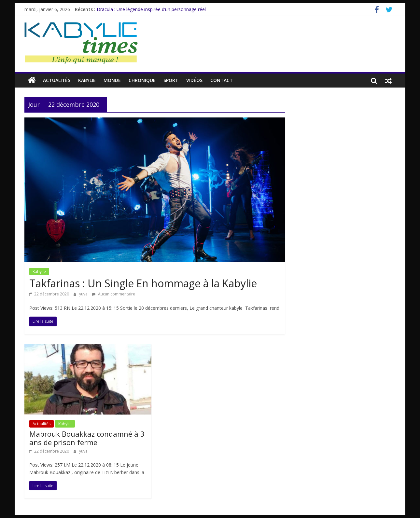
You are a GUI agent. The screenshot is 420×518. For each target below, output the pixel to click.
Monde (112, 80)
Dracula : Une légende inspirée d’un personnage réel (151, 9)
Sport (171, 80)
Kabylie (87, 80)
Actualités (57, 80)
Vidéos (194, 80)
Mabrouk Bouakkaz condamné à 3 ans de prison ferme (87, 438)
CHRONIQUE (142, 80)
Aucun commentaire (113, 294)
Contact (222, 80)
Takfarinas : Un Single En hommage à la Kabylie (143, 283)
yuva (84, 294)
